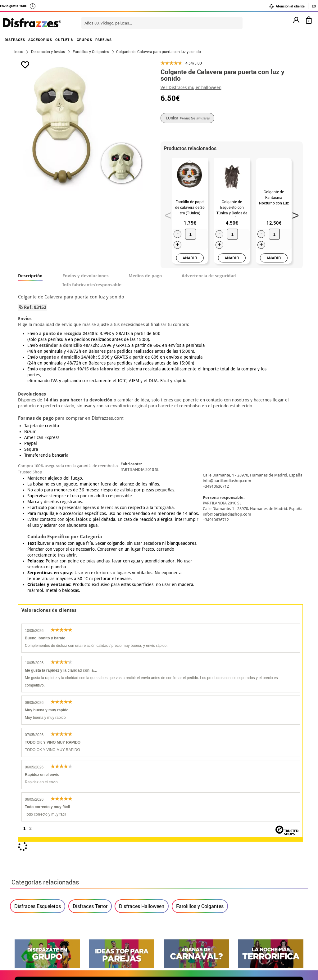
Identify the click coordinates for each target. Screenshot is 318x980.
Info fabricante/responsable (92, 285)
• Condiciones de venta (40, 884)
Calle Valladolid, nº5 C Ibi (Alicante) (245, 908)
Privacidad (60, 891)
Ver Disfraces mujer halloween (191, 87)
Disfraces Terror (90, 619)
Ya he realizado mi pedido (248, 869)
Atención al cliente (287, 6)
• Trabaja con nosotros (40, 921)
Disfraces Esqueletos (38, 619)
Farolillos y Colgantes (200, 619)
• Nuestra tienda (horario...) (46, 862)
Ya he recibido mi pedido (247, 877)
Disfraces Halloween (142, 619)
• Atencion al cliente (37, 899)
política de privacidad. (181, 733)
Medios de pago (145, 276)
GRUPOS (84, 40)
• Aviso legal (29, 891)
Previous (166, 213)
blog (293, 800)
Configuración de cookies (46, 914)
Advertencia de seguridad (209, 276)
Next (293, 213)
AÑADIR (190, 258)
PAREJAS (104, 40)
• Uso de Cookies (33, 906)
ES (314, 6)
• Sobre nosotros (33, 877)
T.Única (187, 118)
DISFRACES (15, 40)
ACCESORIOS (40, 40)
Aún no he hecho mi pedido (249, 862)
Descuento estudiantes (43, 869)
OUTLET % (64, 40)
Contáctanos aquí (134, 869)
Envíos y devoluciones (86, 276)
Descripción (30, 276)
